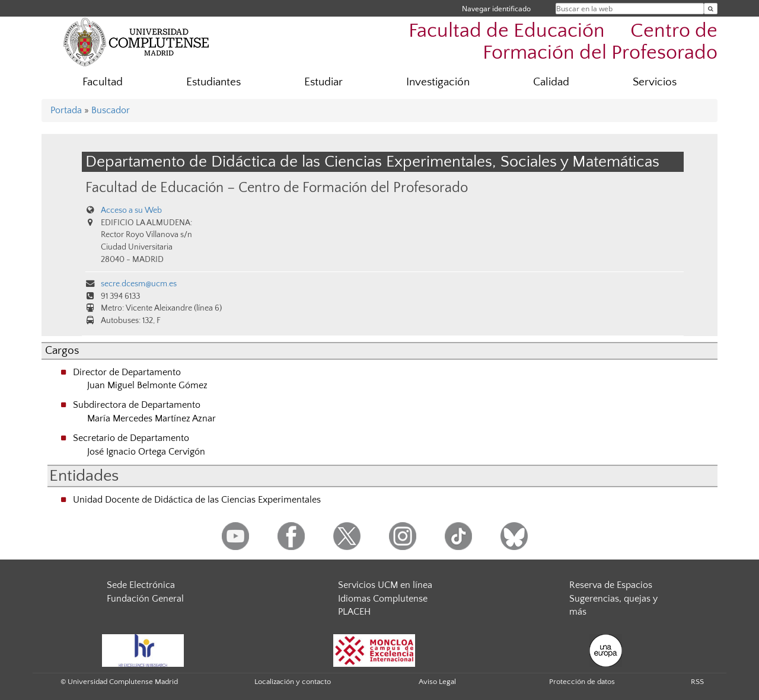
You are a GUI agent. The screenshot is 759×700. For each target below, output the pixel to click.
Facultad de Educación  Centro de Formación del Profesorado (563, 42)
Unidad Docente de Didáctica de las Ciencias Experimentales (197, 500)
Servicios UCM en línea (385, 585)
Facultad (103, 82)
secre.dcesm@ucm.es (139, 284)
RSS (697, 682)
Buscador (111, 110)
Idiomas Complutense (383, 599)
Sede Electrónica (141, 585)
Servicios (655, 82)
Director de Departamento (127, 372)
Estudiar (323, 82)
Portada (66, 110)
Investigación (438, 82)
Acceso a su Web (131, 210)
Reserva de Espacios (611, 585)
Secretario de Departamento (131, 438)
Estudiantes (213, 82)
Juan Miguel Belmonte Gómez (147, 385)
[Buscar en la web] (711, 9)
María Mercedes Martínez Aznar (152, 418)
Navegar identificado (496, 9)
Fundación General (145, 599)
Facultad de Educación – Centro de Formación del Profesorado (277, 188)
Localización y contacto (293, 682)
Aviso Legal (437, 682)
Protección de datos (582, 682)
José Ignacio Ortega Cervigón (146, 452)
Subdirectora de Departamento (137, 405)
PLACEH (354, 612)
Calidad (551, 82)
